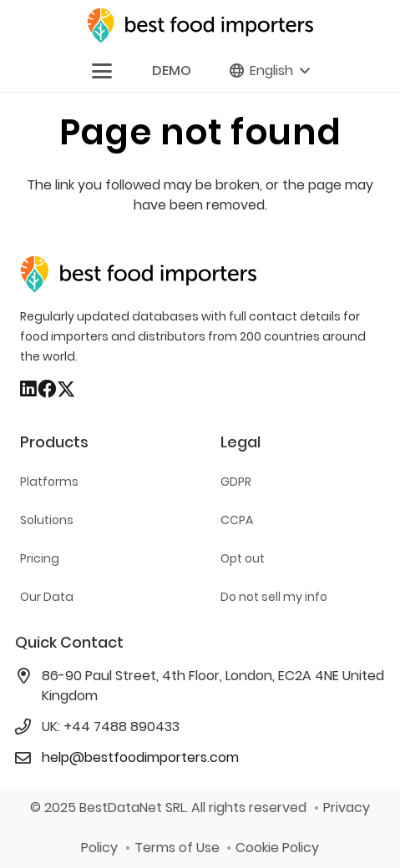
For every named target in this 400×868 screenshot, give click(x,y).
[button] (102, 71)
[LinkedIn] (28, 389)
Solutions (47, 520)
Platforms (49, 482)
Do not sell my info (274, 597)
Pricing (40, 558)
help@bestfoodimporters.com (140, 757)
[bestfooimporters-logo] (200, 25)
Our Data (47, 597)
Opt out (243, 558)
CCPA (237, 520)
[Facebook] (47, 389)
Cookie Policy (277, 848)
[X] (66, 390)
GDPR (236, 482)
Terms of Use (177, 848)
